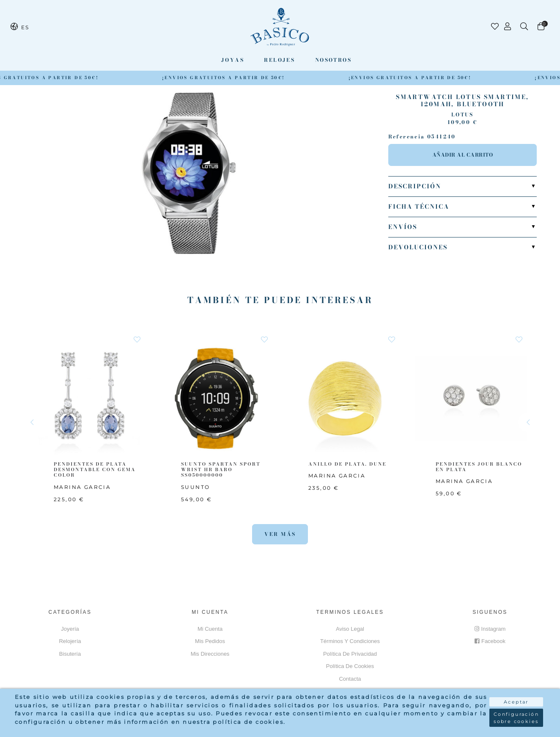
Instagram (490, 629)
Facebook (490, 641)
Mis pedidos (210, 641)
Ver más (280, 534)
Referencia (407, 137)
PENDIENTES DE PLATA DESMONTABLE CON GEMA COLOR (95, 469)
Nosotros (333, 60)
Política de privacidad (350, 654)
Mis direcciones (210, 654)
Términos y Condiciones (350, 641)
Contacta (350, 679)
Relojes (279, 60)
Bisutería (70, 654)
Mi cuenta (210, 629)
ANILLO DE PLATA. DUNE (347, 464)
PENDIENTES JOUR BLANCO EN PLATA (479, 467)
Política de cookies (350, 666)
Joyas (233, 60)
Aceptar (516, 702)
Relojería (70, 641)
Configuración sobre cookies (516, 718)
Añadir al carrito (463, 155)
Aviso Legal (350, 629)
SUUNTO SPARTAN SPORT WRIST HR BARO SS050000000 (221, 469)
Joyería (70, 629)
